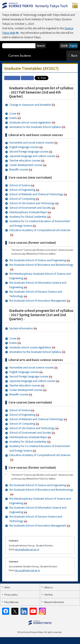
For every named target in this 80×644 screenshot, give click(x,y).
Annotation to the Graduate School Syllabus (35, 127)
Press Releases (11, 602)
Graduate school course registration (30, 122)
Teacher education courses (25, 160)
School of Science (20, 185)
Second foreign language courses (29, 151)
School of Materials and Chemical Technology (36, 194)
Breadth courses (19, 169)
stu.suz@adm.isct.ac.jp (27, 570)
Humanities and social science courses (31, 142)
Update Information (21, 328)
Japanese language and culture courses (32, 156)
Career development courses (26, 165)
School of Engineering (22, 190)
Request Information (54, 602)
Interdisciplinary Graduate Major (28, 212)
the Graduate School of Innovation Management (38, 300)
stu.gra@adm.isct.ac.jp (27, 549)
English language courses (24, 147)
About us (48, 587)
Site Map (48, 595)
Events (13, 118)
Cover (13, 113)
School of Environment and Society (30, 208)
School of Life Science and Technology (32, 203)
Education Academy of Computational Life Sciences (40, 230)
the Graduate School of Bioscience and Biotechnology (41, 265)
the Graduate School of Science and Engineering (38, 260)
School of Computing (22, 199)
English (73, 46)
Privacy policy (11, 595)
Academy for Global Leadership (28, 216)
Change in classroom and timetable (30, 105)
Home (7, 587)
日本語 (64, 46)
